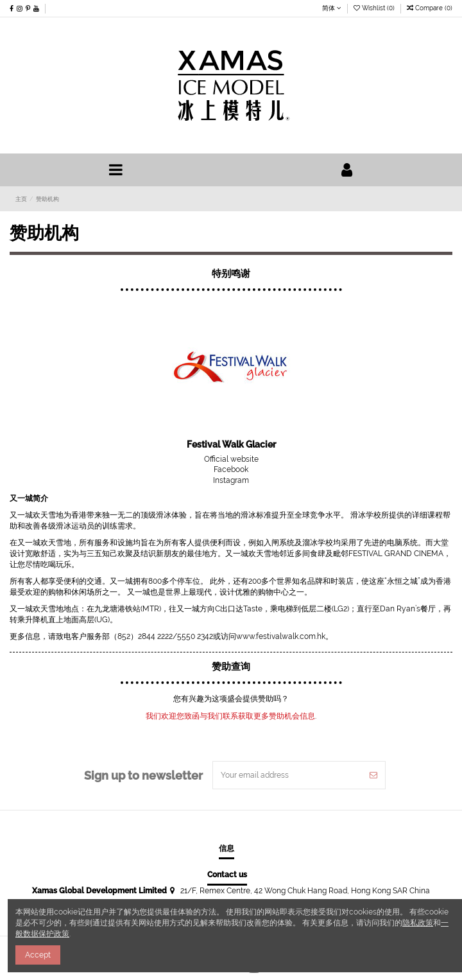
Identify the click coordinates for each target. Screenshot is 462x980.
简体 (332, 8)
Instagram (231, 480)
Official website (231, 459)
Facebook (231, 469)
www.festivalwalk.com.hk (281, 636)
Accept (38, 955)
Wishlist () (375, 8)
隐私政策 (418, 923)
